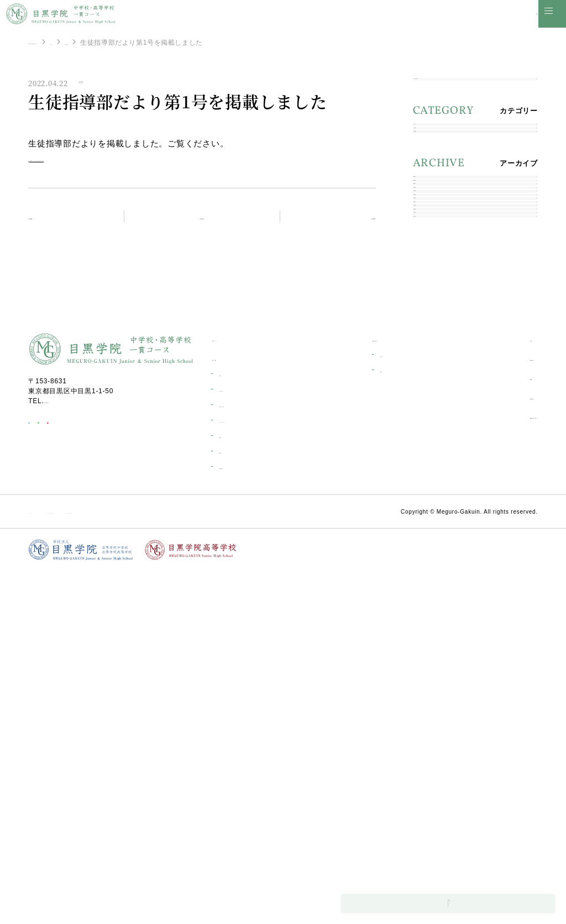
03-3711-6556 (67, 754)
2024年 (433, 329)
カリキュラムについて (253, 773)
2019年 (433, 459)
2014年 (433, 563)
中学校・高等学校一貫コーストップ (84, 42)
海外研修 (232, 804)
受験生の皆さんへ (371, 692)
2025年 (433, 303)
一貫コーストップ (241, 692)
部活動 (466, 730)
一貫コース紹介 (237, 711)
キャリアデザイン (246, 742)
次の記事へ (341, 225)
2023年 (433, 355)
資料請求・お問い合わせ (496, 769)
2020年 (433, 433)
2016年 (433, 537)
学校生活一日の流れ (250, 758)
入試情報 (435, 184)
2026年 (433, 278)
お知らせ (166, 43)
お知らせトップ (208, 224)
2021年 (433, 407)
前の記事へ (63, 224)
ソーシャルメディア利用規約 (137, 864)
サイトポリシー (53, 864)
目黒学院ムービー (485, 750)
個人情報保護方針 (224, 864)
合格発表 (362, 723)
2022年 (433, 381)
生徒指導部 (210, 43)
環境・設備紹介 (242, 820)
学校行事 (232, 789)
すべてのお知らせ (450, 90)
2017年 (433, 511)
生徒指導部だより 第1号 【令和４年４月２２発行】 (147, 166)
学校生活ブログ (481, 711)
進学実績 (232, 727)
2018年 (433, 485)
